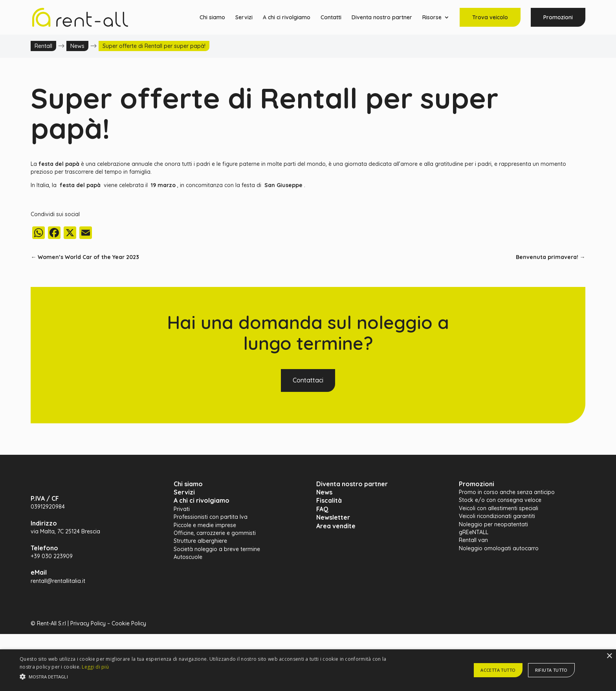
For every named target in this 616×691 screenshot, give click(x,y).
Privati (182, 509)
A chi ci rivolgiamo (287, 18)
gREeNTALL (474, 532)
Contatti (331, 18)
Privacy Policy (88, 623)
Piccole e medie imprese (205, 525)
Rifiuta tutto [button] (551, 670)
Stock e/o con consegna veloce (500, 500)
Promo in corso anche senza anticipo (507, 492)
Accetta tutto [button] (498, 670)
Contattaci (308, 380)
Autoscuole (188, 557)
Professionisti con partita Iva (211, 517)
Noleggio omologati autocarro (499, 548)
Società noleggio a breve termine (217, 549)
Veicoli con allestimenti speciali (499, 508)
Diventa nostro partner (382, 18)
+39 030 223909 (52, 556)
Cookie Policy (129, 623)
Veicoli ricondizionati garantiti (497, 516)
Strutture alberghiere (200, 541)
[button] (207, 677)
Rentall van (473, 540)
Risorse (432, 18)
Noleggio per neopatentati (493, 524)
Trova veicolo (490, 17)
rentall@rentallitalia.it (58, 581)
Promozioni (558, 17)
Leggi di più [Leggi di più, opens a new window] (95, 667)
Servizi (244, 18)
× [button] (609, 656)
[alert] (308, 670)
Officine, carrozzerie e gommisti (215, 533)
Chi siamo (212, 18)
